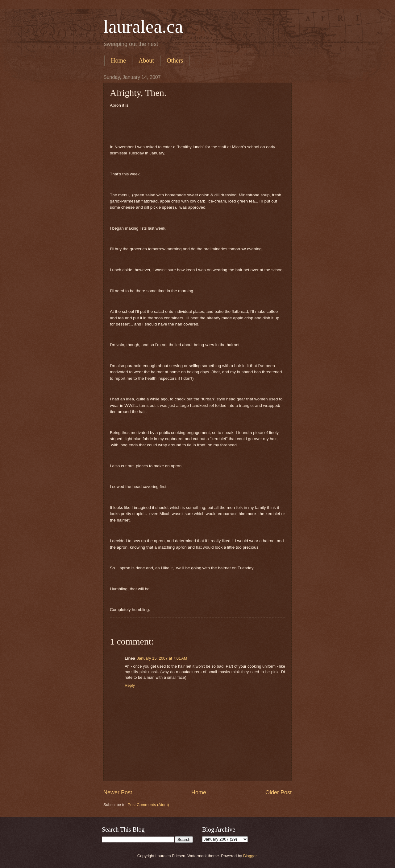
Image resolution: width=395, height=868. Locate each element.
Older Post (279, 792)
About (146, 60)
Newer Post (118, 792)
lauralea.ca (143, 27)
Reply (130, 685)
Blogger (250, 856)
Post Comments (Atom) (148, 805)
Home (118, 60)
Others (175, 60)
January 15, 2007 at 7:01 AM (162, 658)
